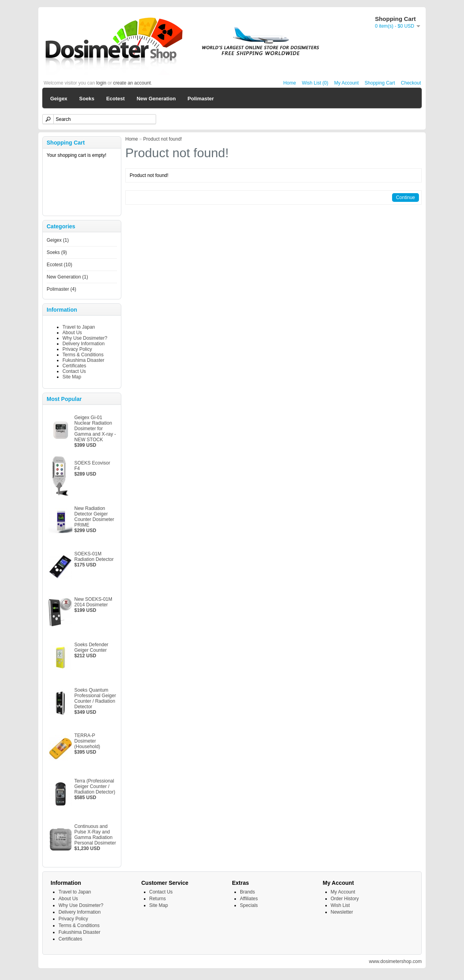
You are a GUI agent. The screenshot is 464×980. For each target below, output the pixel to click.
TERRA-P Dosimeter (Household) (87, 741)
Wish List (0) (315, 83)
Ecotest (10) (59, 265)
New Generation (156, 99)
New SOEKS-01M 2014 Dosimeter (93, 602)
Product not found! (162, 139)
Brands (247, 892)
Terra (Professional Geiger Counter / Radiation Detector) (95, 786)
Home (290, 83)
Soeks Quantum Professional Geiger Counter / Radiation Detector (95, 698)
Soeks (87, 99)
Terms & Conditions (83, 355)
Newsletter (342, 912)
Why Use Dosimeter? (85, 338)
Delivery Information (84, 344)
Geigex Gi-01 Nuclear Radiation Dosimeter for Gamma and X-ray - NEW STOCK (95, 429)
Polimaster (201, 99)
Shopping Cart (380, 83)
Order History (345, 899)
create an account (132, 83)
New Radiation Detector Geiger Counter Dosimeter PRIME (94, 517)
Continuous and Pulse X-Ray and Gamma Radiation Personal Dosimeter (95, 835)
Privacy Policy (77, 349)
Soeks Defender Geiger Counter (91, 647)
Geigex (59, 99)
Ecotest (116, 99)
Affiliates (249, 899)
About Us (72, 333)
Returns (158, 899)
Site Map (72, 377)
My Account (347, 83)
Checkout (411, 83)
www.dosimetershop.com (395, 961)
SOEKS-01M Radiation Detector (94, 557)
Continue (406, 198)
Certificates (74, 366)
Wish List (340, 905)
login (101, 83)
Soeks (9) (57, 252)
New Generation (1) (67, 277)
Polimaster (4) (61, 289)
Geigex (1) (58, 240)
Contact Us (74, 371)
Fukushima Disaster (83, 360)
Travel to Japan (79, 327)
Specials (249, 905)
